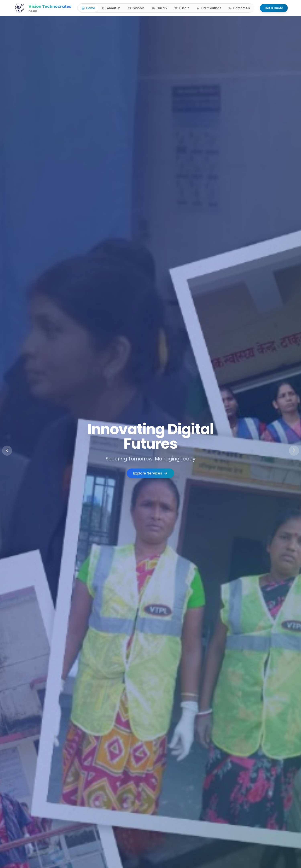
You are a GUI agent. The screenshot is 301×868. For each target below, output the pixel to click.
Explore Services (150, 473)
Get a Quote (274, 7)
